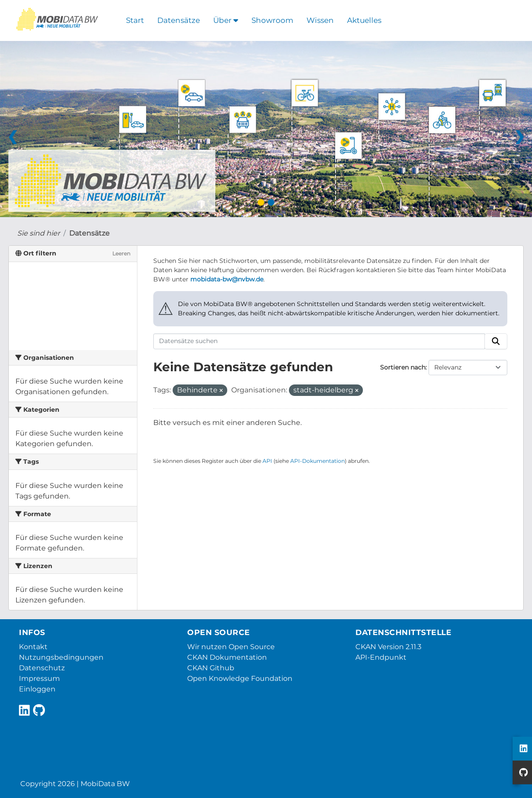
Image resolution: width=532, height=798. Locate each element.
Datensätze (179, 20)
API (267, 461)
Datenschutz (42, 668)
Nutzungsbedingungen (61, 657)
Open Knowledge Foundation (240, 678)
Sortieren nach (403, 367)
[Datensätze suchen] (319, 341)
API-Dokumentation (318, 461)
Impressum (39, 678)
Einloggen (37, 689)
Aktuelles (364, 20)
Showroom (272, 20)
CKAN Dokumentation (227, 657)
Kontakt (33, 647)
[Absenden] (496, 341)
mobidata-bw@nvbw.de (227, 279)
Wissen (320, 20)
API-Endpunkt (381, 657)
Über (226, 20)
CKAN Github (211, 668)
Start (135, 20)
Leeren (121, 253)
